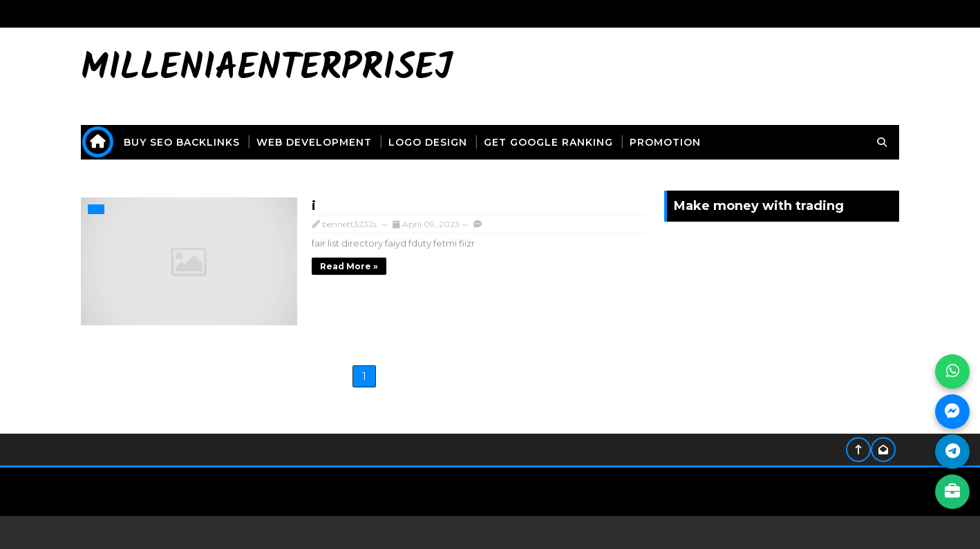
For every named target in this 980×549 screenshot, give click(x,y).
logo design (433, 141)
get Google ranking (553, 141)
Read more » (323, 264)
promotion (670, 141)
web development (319, 141)
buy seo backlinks (187, 141)
